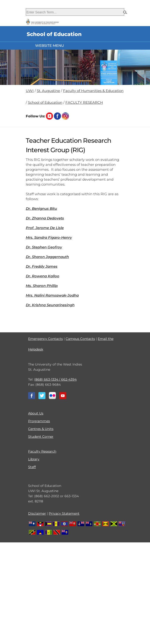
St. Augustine (48, 91)
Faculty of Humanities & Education (93, 91)
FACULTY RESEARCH (84, 102)
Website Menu (50, 46)
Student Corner (41, 437)
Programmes (39, 421)
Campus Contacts (80, 339)
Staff (32, 467)
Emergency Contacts (45, 339)
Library (34, 459)
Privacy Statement (64, 513)
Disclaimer (37, 513)
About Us (36, 413)
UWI (30, 91)
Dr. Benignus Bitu (41, 209)
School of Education (45, 102)
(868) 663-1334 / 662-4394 (55, 379)
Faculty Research (42, 451)
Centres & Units (41, 429)
